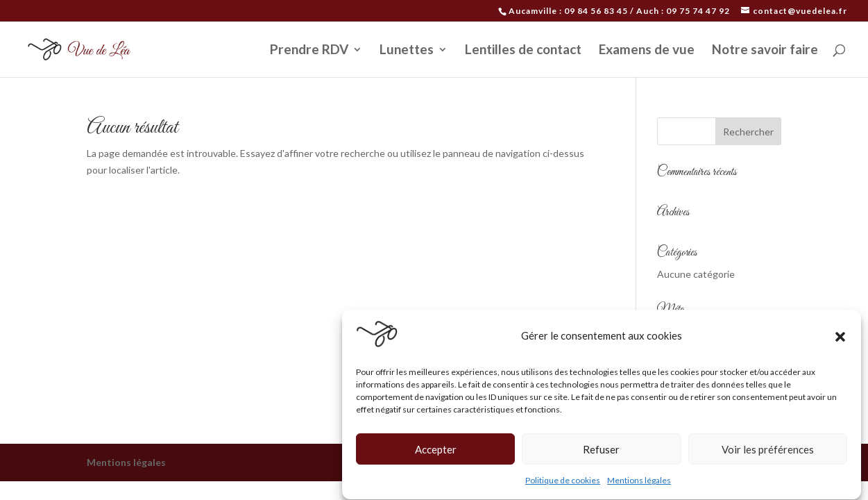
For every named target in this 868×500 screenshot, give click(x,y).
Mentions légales (639, 482)
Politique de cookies (563, 482)
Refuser (601, 451)
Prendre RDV (309, 51)
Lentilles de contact (523, 51)
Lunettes (407, 51)
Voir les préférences (768, 451)
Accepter (436, 451)
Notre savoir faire (765, 51)
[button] (840, 337)
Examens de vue (647, 51)
